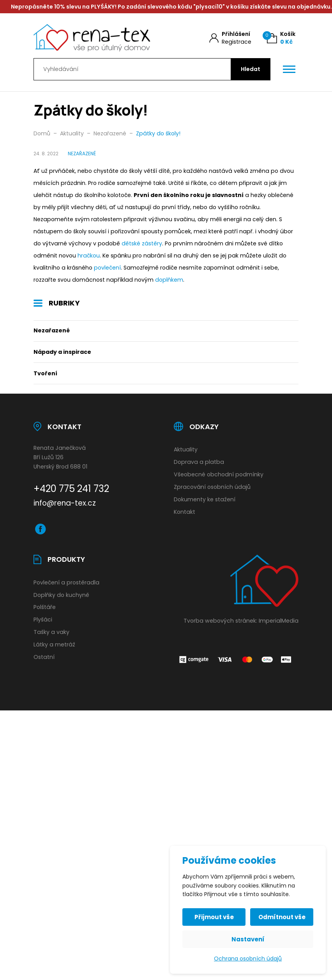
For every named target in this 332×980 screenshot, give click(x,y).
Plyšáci (43, 620)
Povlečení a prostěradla (66, 582)
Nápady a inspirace (62, 352)
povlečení (107, 268)
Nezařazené (52, 330)
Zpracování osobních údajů (212, 487)
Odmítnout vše (282, 917)
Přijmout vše (214, 917)
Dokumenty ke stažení (205, 499)
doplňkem (169, 280)
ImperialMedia (279, 621)
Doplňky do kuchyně (61, 595)
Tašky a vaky (51, 632)
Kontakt (185, 512)
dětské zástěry (142, 243)
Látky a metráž (54, 644)
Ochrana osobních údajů (248, 959)
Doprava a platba (199, 462)
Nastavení (248, 939)
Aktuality (186, 449)
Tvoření (45, 373)
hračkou (89, 256)
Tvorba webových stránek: (220, 621)
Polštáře (45, 607)
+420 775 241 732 (71, 489)
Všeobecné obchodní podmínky (219, 474)
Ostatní (44, 657)
